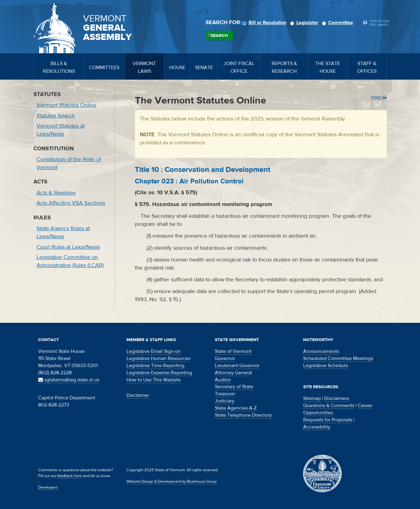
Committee (338, 23)
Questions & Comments (329, 406)
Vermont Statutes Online (66, 105)
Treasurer (225, 394)
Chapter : (189, 181)
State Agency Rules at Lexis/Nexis (63, 233)
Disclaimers (337, 398)
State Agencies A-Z (236, 408)
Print (379, 98)
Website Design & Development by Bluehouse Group (172, 481)
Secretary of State (234, 387)
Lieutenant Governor (237, 366)
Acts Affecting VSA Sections (71, 203)
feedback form (70, 476)
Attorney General (233, 373)
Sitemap (312, 398)
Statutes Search (56, 116)
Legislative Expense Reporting (159, 373)
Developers (48, 487)
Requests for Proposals (328, 420)
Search (219, 36)
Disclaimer (138, 395)
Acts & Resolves (56, 193)
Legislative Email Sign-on (154, 351)
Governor (225, 358)
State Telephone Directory (243, 415)
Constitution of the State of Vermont (69, 163)
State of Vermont (233, 351)
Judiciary (225, 401)
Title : (203, 170)
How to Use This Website (154, 380)
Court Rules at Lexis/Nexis (68, 247)
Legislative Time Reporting (155, 366)
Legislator (305, 23)
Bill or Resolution (265, 23)
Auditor (223, 380)
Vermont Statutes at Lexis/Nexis (61, 130)
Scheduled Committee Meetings (338, 358)
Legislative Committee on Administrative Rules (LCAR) (70, 261)
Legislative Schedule (326, 366)
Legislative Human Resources (158, 358)
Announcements (321, 351)
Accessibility (317, 427)
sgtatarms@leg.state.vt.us (69, 380)
